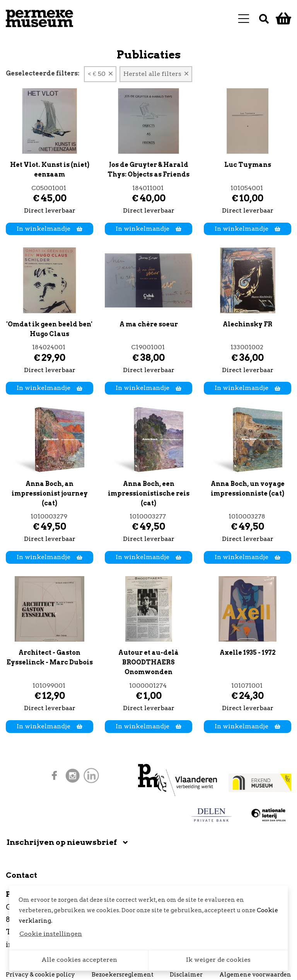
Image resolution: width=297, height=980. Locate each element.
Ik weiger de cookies (218, 960)
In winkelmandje (49, 229)
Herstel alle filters (156, 74)
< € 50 (100, 74)
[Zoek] (264, 18)
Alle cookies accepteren (79, 960)
